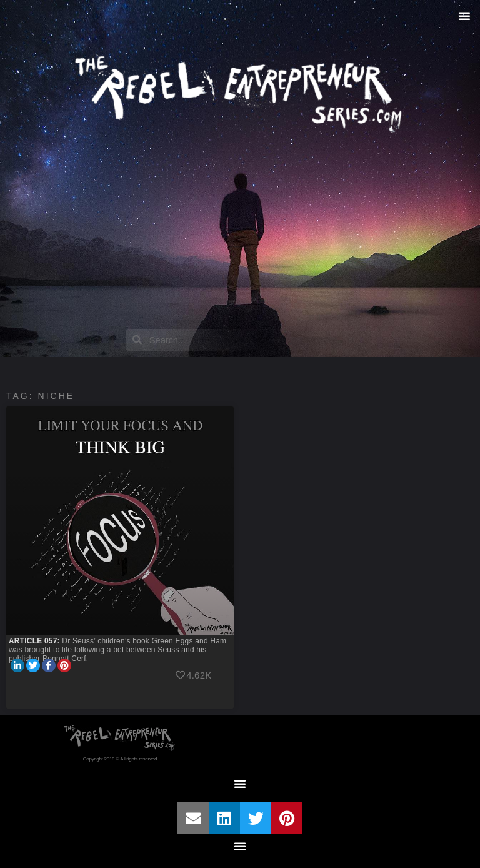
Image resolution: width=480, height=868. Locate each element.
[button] (464, 16)
